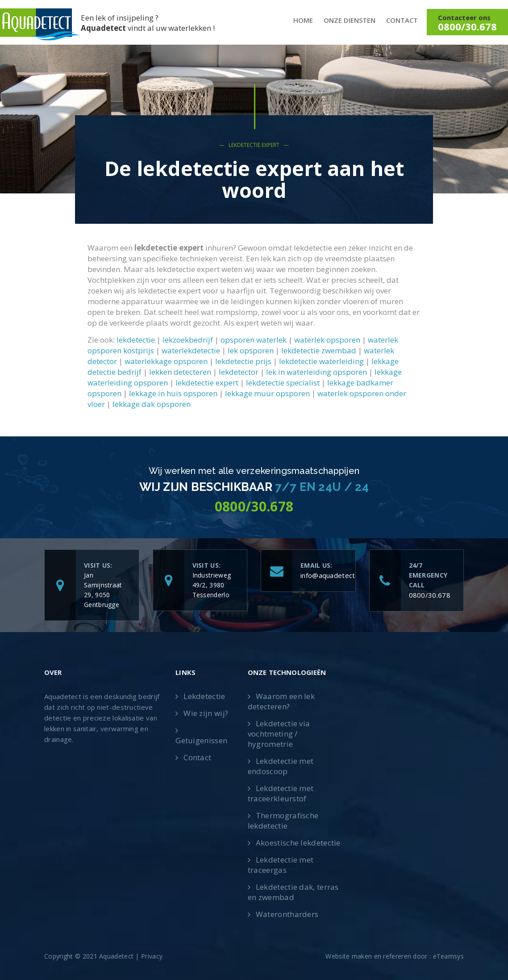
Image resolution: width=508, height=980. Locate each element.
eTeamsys (448, 956)
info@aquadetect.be (333, 575)
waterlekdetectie (191, 350)
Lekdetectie (204, 696)
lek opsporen (251, 350)
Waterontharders (287, 914)
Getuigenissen (201, 740)
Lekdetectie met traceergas (281, 865)
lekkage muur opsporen (267, 393)
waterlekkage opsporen (166, 361)
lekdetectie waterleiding (321, 361)
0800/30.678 (430, 595)
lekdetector (239, 372)
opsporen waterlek (254, 340)
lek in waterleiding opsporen (316, 372)
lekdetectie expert (207, 383)
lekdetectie (136, 340)
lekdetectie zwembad (319, 350)
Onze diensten (350, 20)
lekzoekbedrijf (188, 340)
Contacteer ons (467, 23)
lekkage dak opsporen (152, 404)
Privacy (152, 956)
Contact (402, 20)
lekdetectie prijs (243, 361)
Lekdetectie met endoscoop (281, 766)
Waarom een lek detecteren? (281, 701)
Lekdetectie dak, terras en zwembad (293, 892)
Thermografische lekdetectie (283, 821)
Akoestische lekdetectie (298, 843)
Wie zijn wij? (206, 713)
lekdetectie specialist (283, 383)
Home (303, 20)
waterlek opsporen (327, 340)
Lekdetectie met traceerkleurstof (281, 793)
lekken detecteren (180, 372)
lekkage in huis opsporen (173, 393)
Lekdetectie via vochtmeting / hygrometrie (279, 734)
